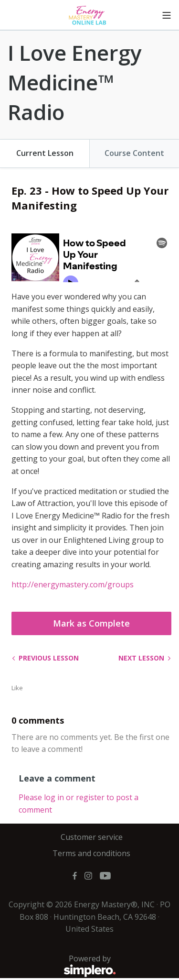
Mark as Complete (91, 623)
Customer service (92, 837)
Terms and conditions (91, 853)
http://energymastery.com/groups (73, 584)
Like (17, 688)
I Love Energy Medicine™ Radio (75, 82)
